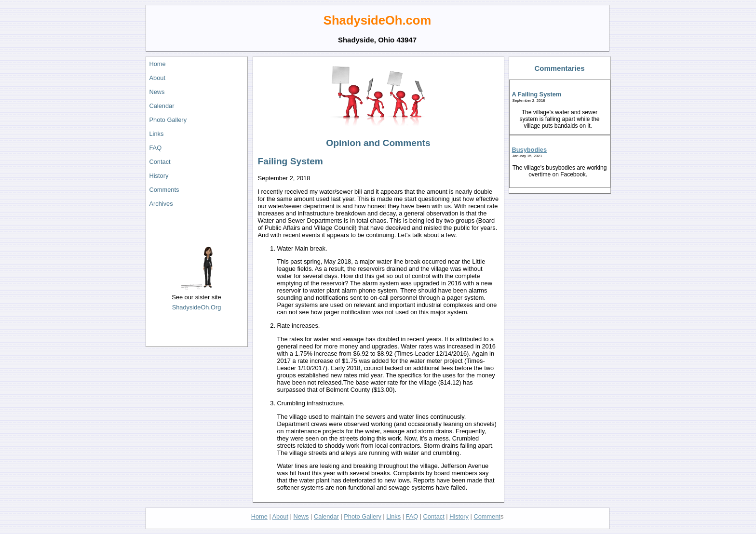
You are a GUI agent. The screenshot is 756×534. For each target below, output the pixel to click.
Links (157, 134)
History (159, 176)
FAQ (156, 148)
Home (158, 64)
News (157, 92)
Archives (161, 204)
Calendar (162, 106)
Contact (160, 162)
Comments (164, 190)
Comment (487, 516)
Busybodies (530, 150)
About (157, 78)
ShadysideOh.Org (197, 307)
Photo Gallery (168, 120)
